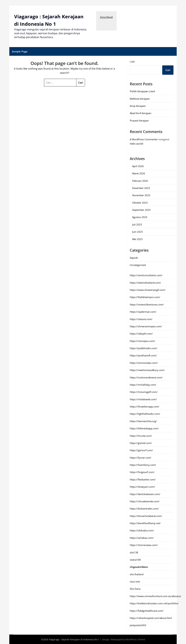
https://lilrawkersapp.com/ (145, 406)
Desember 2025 (141, 188)
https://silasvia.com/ (141, 319)
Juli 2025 (137, 224)
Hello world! (137, 143)
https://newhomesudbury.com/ (147, 370)
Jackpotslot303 (138, 625)
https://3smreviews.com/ (144, 545)
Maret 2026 (139, 173)
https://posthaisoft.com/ (143, 355)
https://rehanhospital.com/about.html (151, 618)
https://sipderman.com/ (143, 312)
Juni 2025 (137, 232)
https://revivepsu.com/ (142, 341)
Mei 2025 (137, 239)
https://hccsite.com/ (141, 436)
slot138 (134, 552)
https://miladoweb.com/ (143, 399)
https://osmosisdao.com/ (144, 363)
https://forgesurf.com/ (142, 472)
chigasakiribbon (139, 567)
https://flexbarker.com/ (143, 479)
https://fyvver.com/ (141, 457)
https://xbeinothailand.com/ (145, 282)
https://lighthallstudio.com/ (145, 414)
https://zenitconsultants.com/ (146, 275)
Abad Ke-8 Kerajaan (141, 113)
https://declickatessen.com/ (145, 494)
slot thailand (137, 574)
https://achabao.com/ (142, 538)
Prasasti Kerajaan (139, 120)
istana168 (135, 559)
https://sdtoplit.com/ (141, 333)
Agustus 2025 (140, 217)
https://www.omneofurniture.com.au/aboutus (155, 596)
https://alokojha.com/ (142, 530)
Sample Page (20, 51)
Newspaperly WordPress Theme (128, 639)
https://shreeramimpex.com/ (146, 326)
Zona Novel (106, 17)
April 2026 (138, 166)
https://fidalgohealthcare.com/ (147, 611)
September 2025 (141, 210)
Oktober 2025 (140, 202)
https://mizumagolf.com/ (144, 392)
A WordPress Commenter (144, 139)
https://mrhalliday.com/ (143, 385)
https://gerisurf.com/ (141, 450)
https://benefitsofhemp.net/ (145, 523)
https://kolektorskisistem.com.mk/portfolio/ (154, 603)
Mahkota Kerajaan (140, 98)
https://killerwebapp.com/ (144, 428)
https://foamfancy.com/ (143, 465)
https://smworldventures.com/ (147, 304)
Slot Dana (135, 589)
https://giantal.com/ (141, 443)
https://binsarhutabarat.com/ (146, 516)
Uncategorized (138, 265)
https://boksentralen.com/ (144, 508)
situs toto (135, 581)
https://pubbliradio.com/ (144, 348)
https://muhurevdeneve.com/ (146, 377)
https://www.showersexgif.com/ (148, 290)
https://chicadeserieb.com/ (145, 501)
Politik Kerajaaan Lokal (142, 91)
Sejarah (134, 258)
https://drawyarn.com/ (142, 487)
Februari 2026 (140, 181)
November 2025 (141, 195)
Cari (132, 62)
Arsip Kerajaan (138, 106)
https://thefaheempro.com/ (145, 297)
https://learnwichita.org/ (143, 421)
